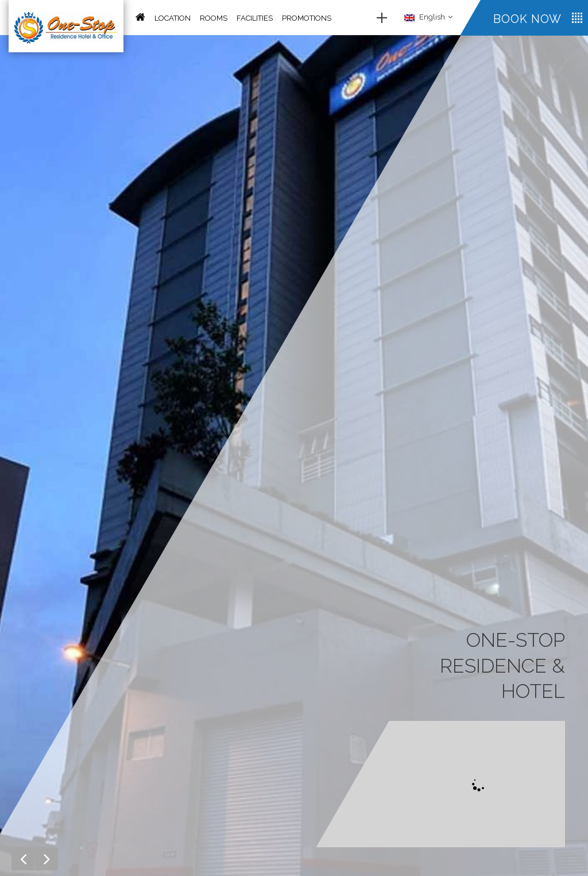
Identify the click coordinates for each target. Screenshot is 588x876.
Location (173, 18)
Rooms (214, 18)
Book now (527, 19)
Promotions (307, 18)
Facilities (255, 18)
